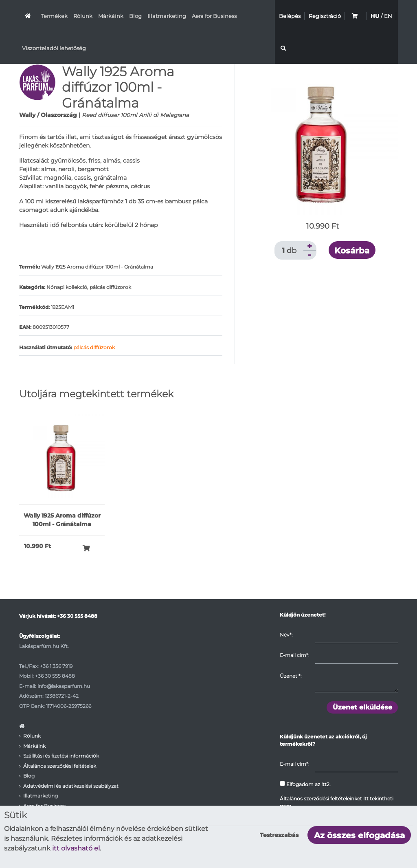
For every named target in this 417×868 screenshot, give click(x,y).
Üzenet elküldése (362, 707)
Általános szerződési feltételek (60, 766)
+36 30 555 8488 (77, 616)
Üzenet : (291, 676)
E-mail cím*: (294, 655)
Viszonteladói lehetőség (54, 48)
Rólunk (83, 16)
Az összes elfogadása (359, 835)
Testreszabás (279, 835)
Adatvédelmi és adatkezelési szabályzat (71, 786)
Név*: (286, 635)
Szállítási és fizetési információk (61, 756)
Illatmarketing (167, 16)
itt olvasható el (76, 848)
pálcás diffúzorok (94, 347)
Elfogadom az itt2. (305, 784)
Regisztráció (325, 16)
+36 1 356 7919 (56, 666)
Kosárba (352, 251)
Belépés (290, 16)
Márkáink (111, 16)
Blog (135, 16)
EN (388, 16)
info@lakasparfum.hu (64, 686)
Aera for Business (214, 16)
